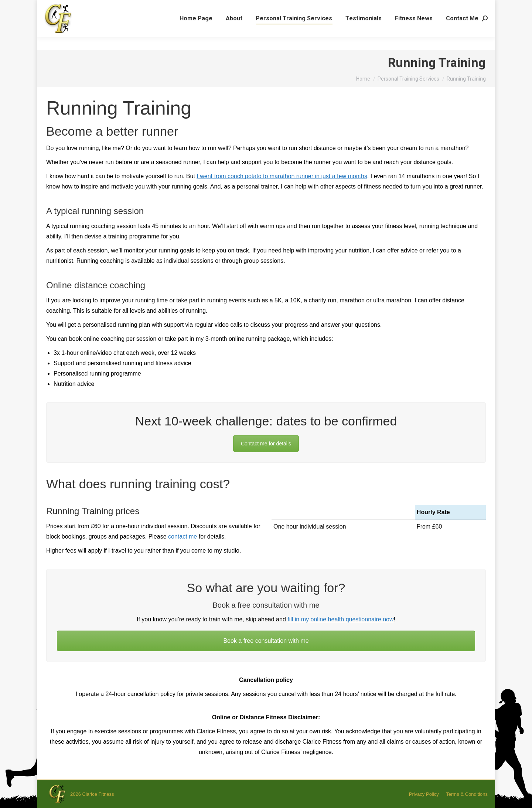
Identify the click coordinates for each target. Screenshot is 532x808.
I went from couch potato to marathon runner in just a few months (282, 176)
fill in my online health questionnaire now (340, 619)
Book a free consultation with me (266, 641)
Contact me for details (266, 444)
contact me (183, 537)
